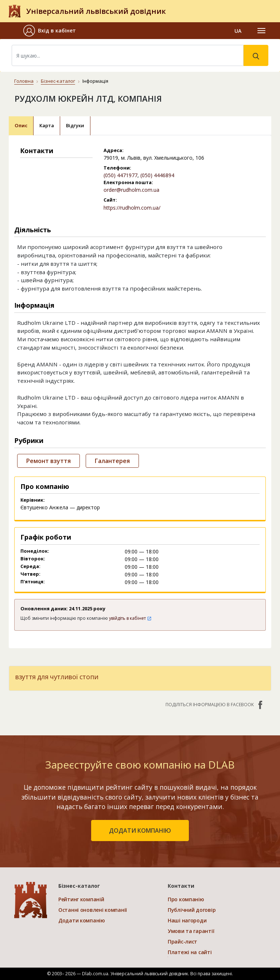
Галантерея (112, 461)
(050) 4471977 (120, 175)
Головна (24, 81)
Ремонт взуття (48, 461)
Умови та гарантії (191, 931)
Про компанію (186, 899)
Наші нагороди (187, 920)
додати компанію (140, 831)
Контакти (181, 886)
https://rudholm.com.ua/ (132, 208)
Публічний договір (192, 910)
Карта (47, 125)
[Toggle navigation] (261, 31)
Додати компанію (82, 920)
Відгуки (75, 125)
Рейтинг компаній (81, 899)
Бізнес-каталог (58, 81)
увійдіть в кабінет (130, 618)
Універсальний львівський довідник (96, 11)
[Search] (128, 55)
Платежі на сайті (190, 952)
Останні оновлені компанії (93, 910)
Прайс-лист (182, 942)
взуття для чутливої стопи (57, 677)
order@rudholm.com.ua (131, 190)
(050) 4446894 (157, 175)
